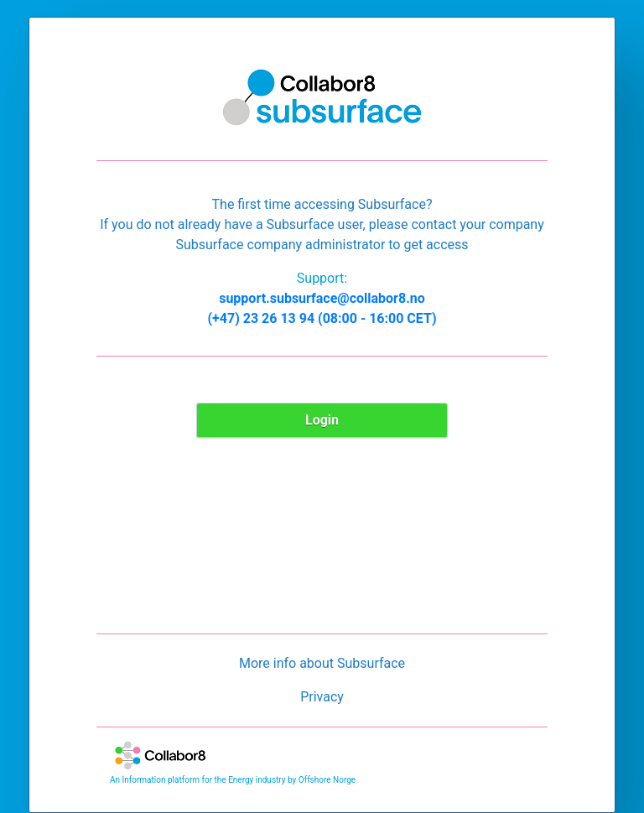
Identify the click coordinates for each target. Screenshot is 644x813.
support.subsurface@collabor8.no (322, 298)
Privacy (322, 697)
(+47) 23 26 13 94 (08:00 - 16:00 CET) (322, 318)
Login (322, 420)
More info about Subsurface (322, 663)
